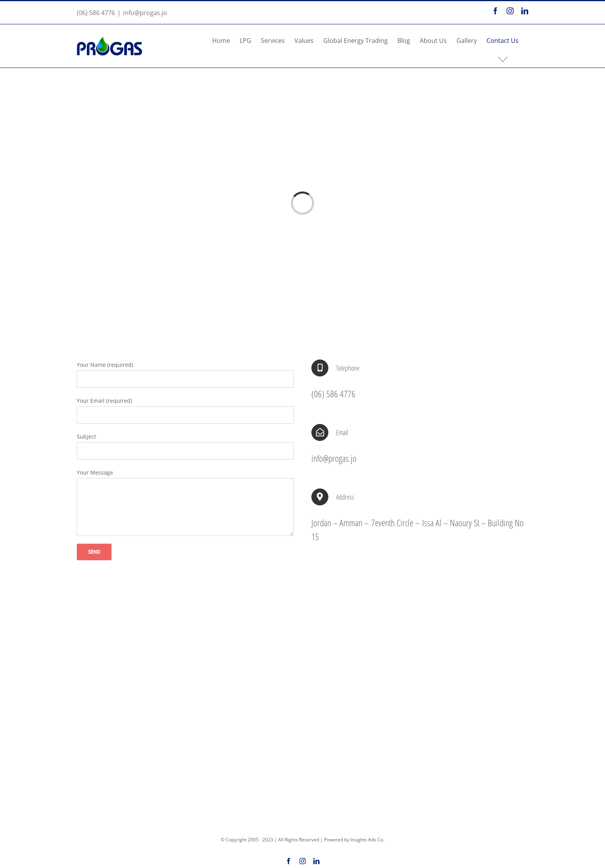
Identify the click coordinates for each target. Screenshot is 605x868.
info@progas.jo (145, 13)
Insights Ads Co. (367, 840)
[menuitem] (221, 41)
